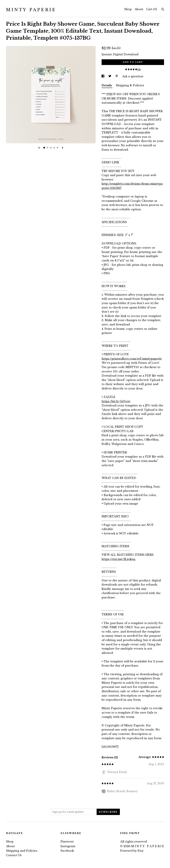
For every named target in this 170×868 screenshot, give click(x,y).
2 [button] (47, 148)
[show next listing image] (63, 148)
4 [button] (54, 148)
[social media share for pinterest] (117, 76)
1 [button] (44, 148)
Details (107, 85)
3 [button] (51, 148)
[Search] (163, 10)
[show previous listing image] (39, 148)
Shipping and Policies (22, 851)
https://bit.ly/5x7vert (116, 401)
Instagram (68, 846)
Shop (128, 9)
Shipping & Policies (130, 85)
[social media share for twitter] (110, 76)
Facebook (67, 851)
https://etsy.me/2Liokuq (118, 559)
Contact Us (14, 855)
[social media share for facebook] (103, 76)
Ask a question (133, 76)
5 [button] (57, 148)
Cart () (152, 9)
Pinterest (67, 842)
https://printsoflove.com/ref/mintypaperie (132, 359)
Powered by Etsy (132, 851)
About (139, 9)
